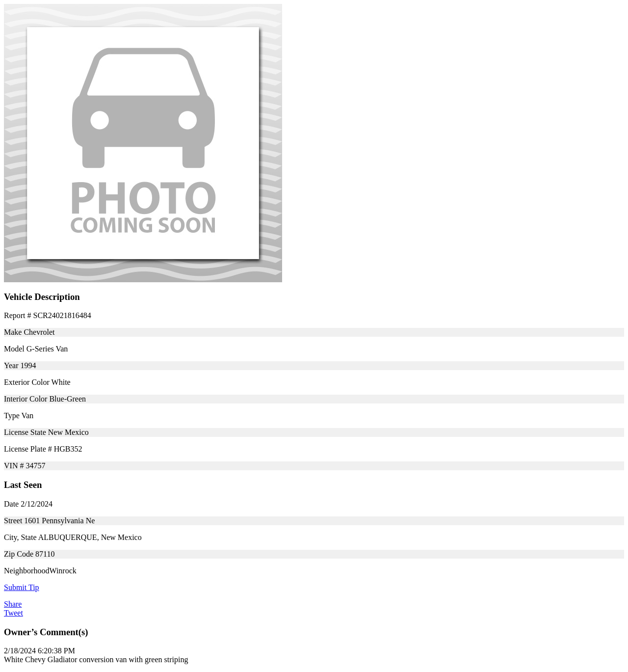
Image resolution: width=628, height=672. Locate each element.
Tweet (13, 613)
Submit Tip (22, 587)
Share (13, 604)
